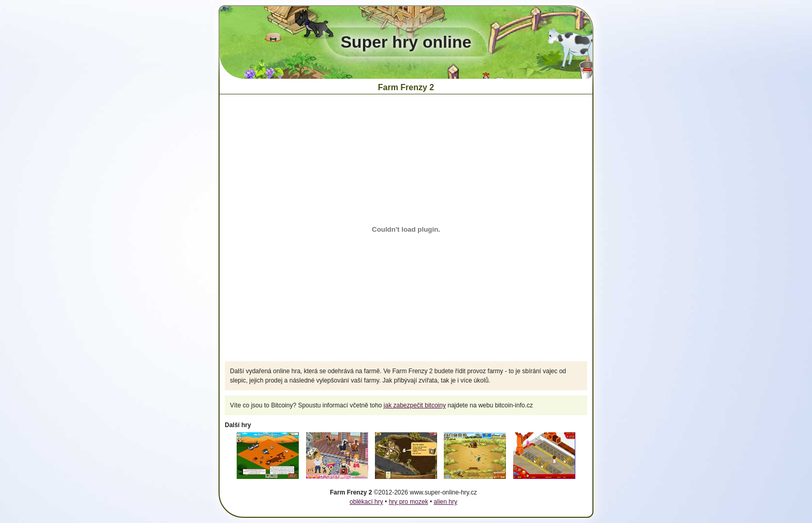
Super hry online (406, 42)
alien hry (446, 502)
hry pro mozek (409, 502)
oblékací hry (366, 502)
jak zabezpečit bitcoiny (415, 405)
